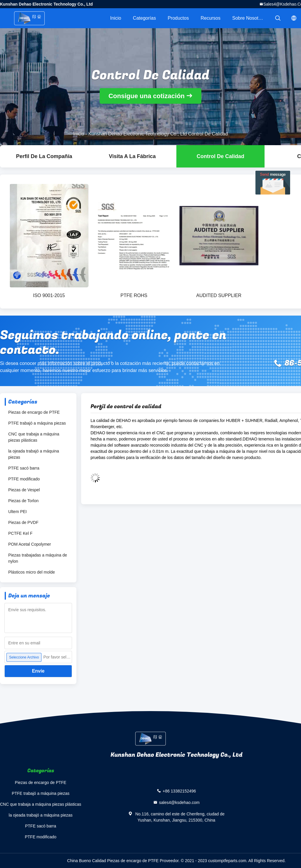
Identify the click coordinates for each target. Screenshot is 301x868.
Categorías (144, 18)
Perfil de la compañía (44, 156)
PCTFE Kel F (20, 533)
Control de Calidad (220, 156)
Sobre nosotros (249, 18)
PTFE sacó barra (24, 468)
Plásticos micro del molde (32, 572)
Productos (178, 18)
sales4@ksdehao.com (179, 802)
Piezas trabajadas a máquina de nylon (38, 558)
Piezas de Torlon (23, 501)
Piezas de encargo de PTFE (34, 412)
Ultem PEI (17, 512)
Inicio (116, 18)
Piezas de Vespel (24, 490)
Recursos (210, 18)
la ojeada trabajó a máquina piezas (34, 454)
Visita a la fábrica (132, 156)
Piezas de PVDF (23, 522)
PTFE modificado (24, 479)
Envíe (38, 671)
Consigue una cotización (147, 96)
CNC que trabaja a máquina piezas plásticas (34, 437)
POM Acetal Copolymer (30, 544)
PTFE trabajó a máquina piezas (37, 423)
